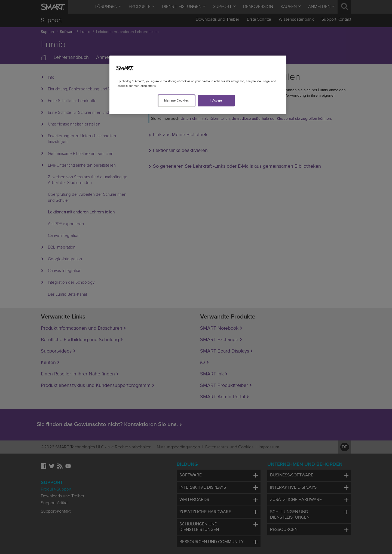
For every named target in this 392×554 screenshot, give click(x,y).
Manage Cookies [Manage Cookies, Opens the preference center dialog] (176, 101)
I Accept (216, 101)
